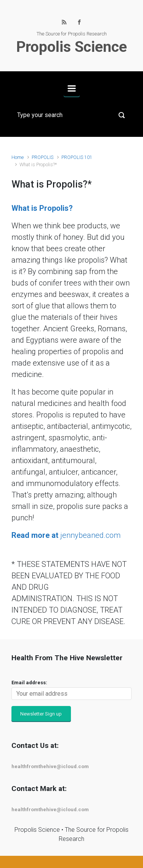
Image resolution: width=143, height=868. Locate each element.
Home (18, 157)
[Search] (71, 115)
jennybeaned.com (66, 535)
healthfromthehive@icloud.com (50, 766)
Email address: (29, 683)
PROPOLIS (43, 157)
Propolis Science (72, 47)
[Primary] (72, 88)
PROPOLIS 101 (77, 157)
